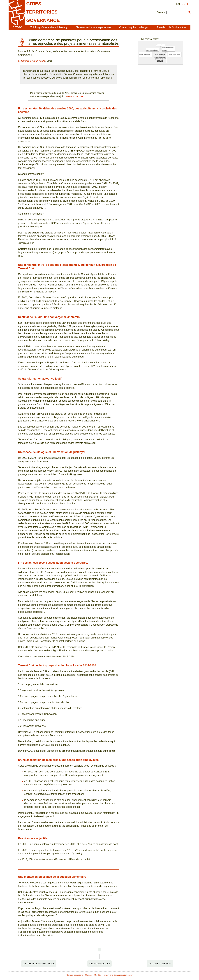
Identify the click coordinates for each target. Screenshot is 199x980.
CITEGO (17, 27)
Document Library (160, 964)
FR (189, 4)
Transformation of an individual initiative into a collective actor (144, 54)
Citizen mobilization (160, 45)
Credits (98, 975)
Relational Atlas (99, 964)
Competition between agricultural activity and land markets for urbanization (174, 54)
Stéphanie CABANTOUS (32, 61)
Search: (161, 12)
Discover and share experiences (93, 27)
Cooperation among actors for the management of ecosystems (168, 49)
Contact (89, 975)
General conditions (75, 975)
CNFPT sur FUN (73, 96)
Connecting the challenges (134, 27)
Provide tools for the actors (171, 27)
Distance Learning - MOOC (39, 964)
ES (183, 4)
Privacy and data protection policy (118, 975)
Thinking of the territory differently (49, 27)
